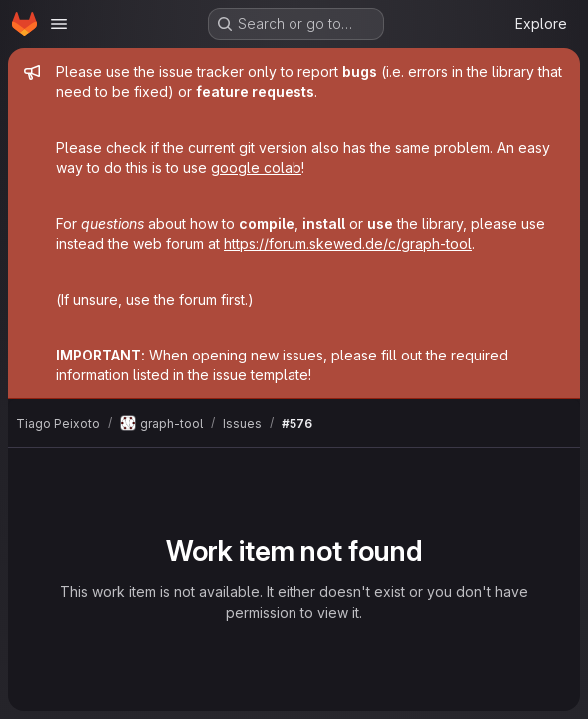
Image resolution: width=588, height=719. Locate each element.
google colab (256, 167)
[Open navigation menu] (59, 24)
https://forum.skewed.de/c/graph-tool (348, 243)
